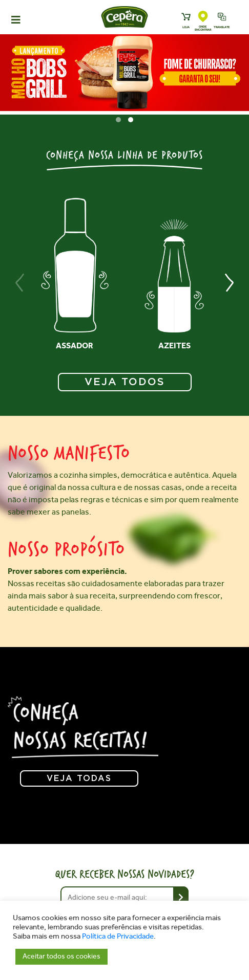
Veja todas (79, 778)
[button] (118, 120)
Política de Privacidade (118, 936)
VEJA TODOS (125, 382)
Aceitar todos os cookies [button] (61, 956)
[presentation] (20, 283)
